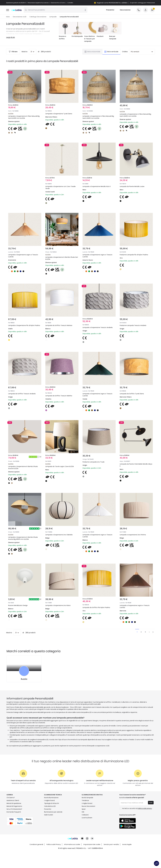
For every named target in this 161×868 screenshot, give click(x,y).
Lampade (53, 17)
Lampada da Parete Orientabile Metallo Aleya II (136, 465)
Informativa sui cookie (72, 845)
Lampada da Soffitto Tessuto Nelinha (59, 396)
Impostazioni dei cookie (92, 845)
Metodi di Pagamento (14, 806)
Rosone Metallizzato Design (18, 606)
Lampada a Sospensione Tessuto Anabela (98, 328)
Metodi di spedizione (14, 803)
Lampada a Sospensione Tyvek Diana (59, 114)
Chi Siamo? (11, 798)
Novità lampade (87, 798)
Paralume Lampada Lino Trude (93, 462)
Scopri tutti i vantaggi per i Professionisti (142, 3)
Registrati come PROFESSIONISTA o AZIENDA (112, 3)
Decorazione (125, 10)
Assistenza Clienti (13, 801)
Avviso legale (127, 845)
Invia (151, 803)
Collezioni (85, 815)
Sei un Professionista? (14, 809)
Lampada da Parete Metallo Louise (132, 187)
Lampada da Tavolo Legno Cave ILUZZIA (60, 467)
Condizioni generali (36, 845)
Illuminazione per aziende (53, 812)
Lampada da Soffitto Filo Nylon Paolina (96, 608)
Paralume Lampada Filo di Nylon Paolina (134, 255)
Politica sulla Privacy (54, 845)
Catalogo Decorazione (38, 17)
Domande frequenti (14, 812)
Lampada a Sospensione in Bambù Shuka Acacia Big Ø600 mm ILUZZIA (23, 538)
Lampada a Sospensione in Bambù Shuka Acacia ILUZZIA (23, 468)
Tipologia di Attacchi (51, 803)
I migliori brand (49, 801)
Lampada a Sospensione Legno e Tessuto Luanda (23, 256)
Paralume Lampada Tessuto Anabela (133, 326)
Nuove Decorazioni (88, 806)
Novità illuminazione (51, 798)
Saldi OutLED (49, 815)
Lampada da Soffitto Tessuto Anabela (22, 394)
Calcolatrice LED (50, 806)
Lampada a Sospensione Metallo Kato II (97, 187)
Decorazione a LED (20, 17)
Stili (83, 812)
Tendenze (85, 801)
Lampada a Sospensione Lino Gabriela (59, 535)
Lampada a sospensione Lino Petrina (133, 535)
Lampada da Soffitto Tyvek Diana (132, 394)
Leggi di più (10, 37)
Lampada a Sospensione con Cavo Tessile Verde (60, 188)
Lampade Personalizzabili (69, 17)
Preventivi (110, 10)
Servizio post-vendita (111, 845)
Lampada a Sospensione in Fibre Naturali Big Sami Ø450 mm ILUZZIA (24, 117)
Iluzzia (24, 679)
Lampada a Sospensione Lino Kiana (58, 606)
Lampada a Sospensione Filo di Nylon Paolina (24, 326)
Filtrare (13, 52)
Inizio (8, 17)
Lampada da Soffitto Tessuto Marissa (59, 326)
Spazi (84, 809)
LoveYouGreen (87, 818)
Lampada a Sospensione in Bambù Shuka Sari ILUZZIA (62, 258)
